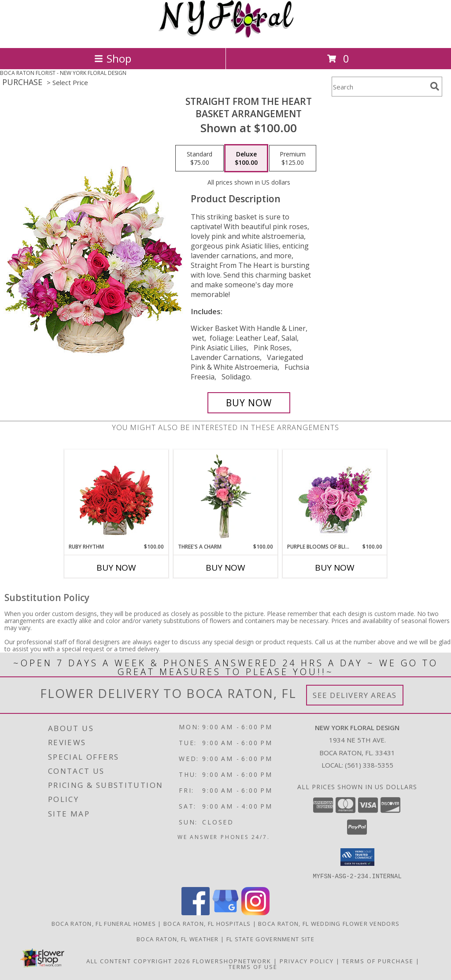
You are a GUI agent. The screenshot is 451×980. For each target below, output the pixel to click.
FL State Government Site (270, 939)
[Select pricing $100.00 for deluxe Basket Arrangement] (246, 158)
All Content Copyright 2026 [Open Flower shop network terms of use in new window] (138, 961)
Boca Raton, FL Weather (178, 939)
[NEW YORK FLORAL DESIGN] (226, 35)
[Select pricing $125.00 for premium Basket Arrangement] (293, 158)
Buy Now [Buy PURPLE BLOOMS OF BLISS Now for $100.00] (335, 568)
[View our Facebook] (196, 912)
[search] (435, 86)
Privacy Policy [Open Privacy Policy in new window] (307, 961)
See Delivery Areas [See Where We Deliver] (355, 695)
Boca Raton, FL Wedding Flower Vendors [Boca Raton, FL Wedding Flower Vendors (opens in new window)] (329, 923)
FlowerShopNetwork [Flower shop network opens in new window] (232, 961)
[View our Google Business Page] (225, 912)
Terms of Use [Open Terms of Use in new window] (253, 966)
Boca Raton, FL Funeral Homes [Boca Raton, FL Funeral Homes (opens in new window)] (104, 923)
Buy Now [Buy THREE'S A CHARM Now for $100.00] (225, 568)
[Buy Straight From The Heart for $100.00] (249, 403)
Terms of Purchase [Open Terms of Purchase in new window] (378, 961)
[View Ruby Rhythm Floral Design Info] (116, 496)
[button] (357, 857)
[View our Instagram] (255, 912)
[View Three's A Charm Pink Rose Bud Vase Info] (226, 496)
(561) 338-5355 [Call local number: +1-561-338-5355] (369, 765)
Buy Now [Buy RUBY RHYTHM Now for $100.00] (116, 568)
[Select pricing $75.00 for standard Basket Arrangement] (200, 158)
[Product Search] (379, 87)
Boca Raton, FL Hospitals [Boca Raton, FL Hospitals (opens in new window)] (207, 923)
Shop (113, 58)
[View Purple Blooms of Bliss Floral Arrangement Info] (335, 496)
